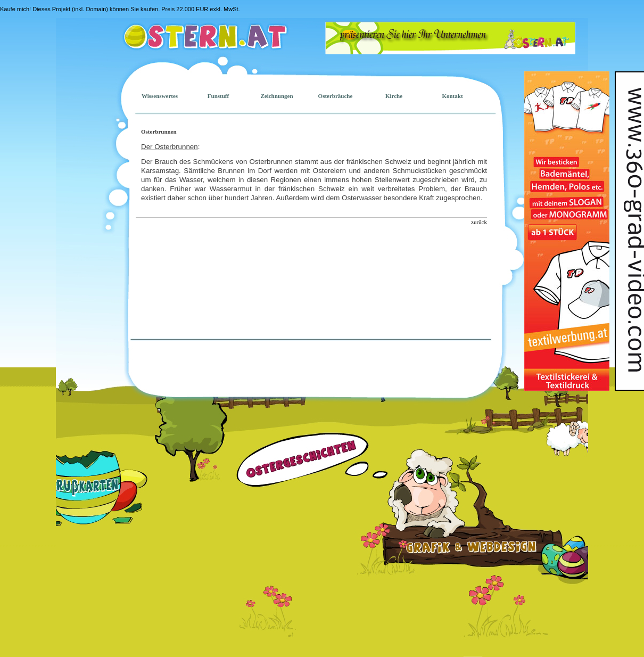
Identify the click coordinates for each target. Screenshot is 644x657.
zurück (479, 222)
